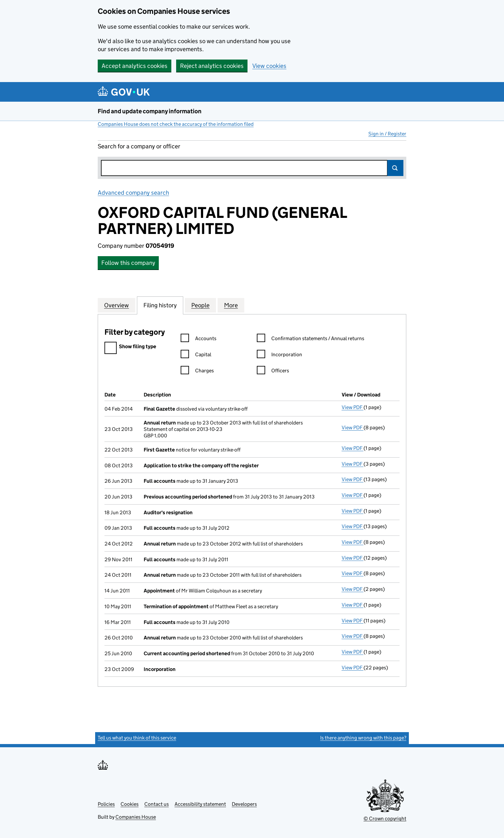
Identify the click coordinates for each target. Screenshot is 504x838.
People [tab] (200, 305)
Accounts (198, 339)
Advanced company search (133, 193)
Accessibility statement (200, 804)
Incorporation (279, 355)
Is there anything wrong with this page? (363, 738)
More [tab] (231, 305)
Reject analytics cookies (212, 66)
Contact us (157, 804)
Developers (244, 804)
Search (395, 168)
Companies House (136, 817)
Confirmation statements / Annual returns (310, 339)
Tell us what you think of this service (137, 738)
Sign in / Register (387, 134)
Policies (106, 804)
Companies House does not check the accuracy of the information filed (176, 124)
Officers (273, 372)
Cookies (130, 804)
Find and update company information (150, 111)
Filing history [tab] (160, 305)
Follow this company (128, 263)
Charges (197, 372)
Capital (196, 355)
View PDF (353, 407)
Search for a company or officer (139, 146)
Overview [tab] (117, 305)
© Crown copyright (385, 819)
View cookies (269, 66)
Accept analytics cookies (135, 66)
